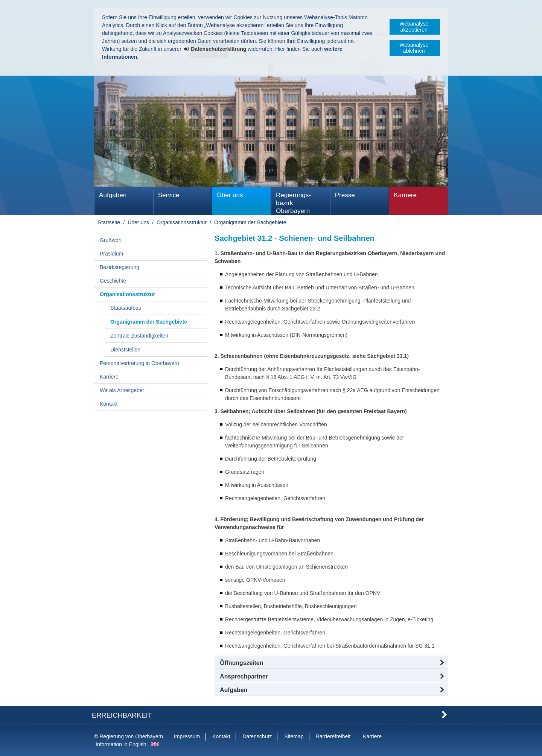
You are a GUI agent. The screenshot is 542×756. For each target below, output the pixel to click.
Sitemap (294, 736)
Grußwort (111, 240)
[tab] (331, 690)
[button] (331, 663)
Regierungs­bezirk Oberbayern (293, 203)
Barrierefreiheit (333, 736)
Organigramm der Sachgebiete (250, 222)
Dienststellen (125, 350)
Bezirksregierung (120, 267)
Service (169, 195)
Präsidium (111, 254)
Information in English (121, 744)
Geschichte (113, 281)
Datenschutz (257, 736)
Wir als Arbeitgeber (122, 390)
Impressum (187, 736)
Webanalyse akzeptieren (414, 27)
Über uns (230, 195)
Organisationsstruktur (182, 222)
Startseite (109, 222)
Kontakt (109, 404)
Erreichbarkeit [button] (122, 715)
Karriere (405, 195)
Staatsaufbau (126, 308)
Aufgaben (113, 195)
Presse (345, 195)
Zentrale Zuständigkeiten (139, 336)
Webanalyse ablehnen (414, 48)
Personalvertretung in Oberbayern (139, 363)
